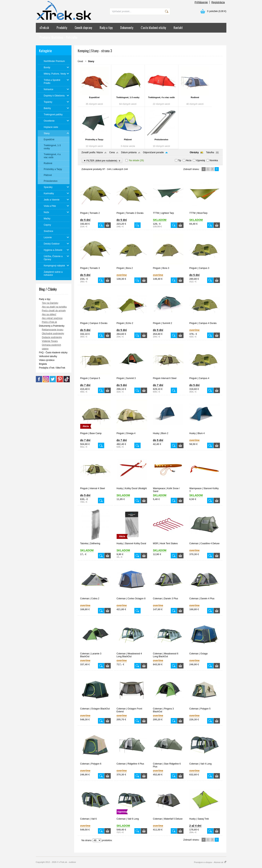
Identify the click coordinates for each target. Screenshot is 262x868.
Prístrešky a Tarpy (94, 139)
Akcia (189, 160)
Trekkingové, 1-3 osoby (128, 97)
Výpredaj (200, 160)
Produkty (62, 28)
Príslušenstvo (161, 139)
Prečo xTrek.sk (50, 322)
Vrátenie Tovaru (50, 341)
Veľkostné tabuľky (48, 356)
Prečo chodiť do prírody (54, 311)
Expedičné (94, 97)
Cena (112, 152)
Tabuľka (210, 152)
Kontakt (178, 28)
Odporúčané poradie (153, 152)
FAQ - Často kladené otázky (53, 353)
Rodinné (195, 97)
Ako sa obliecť (49, 314)
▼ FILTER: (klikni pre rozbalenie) (102, 161)
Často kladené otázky (153, 28)
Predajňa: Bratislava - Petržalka (59, 37)
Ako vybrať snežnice (52, 318)
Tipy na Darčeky (50, 303)
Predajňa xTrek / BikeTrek (52, 368)
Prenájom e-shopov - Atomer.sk (210, 862)
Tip (179, 160)
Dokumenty (127, 28)
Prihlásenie (201, 2)
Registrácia (218, 2)
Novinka (214, 160)
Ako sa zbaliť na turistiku (54, 307)
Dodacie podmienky (52, 337)
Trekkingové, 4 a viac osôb (161, 97)
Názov (100, 152)
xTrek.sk (44, 28)
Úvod (80, 61)
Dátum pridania (129, 152)
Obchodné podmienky (53, 333)
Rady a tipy (106, 28)
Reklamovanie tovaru (53, 330)
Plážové (128, 139)
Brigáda (43, 364)
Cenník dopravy (83, 28)
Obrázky (194, 152)
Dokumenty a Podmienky (52, 326)
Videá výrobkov (47, 360)
